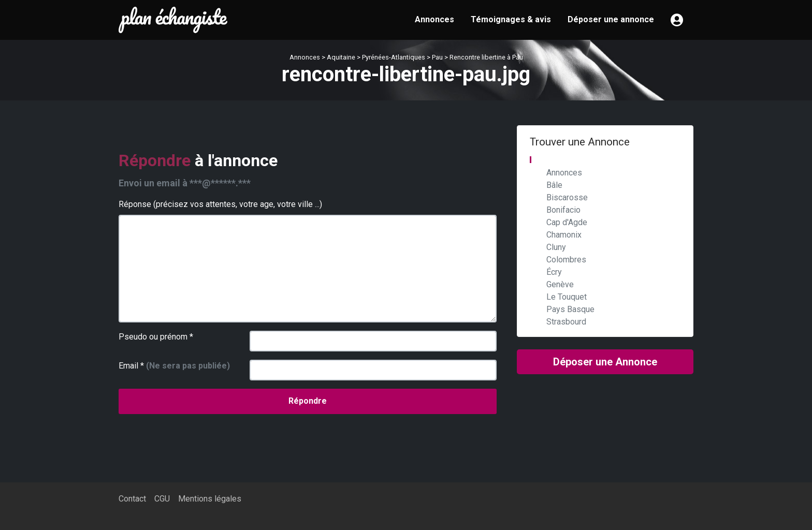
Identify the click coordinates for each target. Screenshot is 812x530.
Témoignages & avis (511, 19)
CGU (162, 499)
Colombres (566, 260)
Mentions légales (210, 499)
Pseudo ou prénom (156, 337)
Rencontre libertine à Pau (486, 57)
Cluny (556, 247)
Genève (560, 284)
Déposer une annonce (611, 19)
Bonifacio (563, 210)
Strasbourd (566, 322)
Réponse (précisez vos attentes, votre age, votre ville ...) (220, 204)
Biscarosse (567, 197)
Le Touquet (567, 297)
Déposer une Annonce (605, 362)
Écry (554, 272)
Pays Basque (570, 309)
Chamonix (564, 235)
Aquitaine (341, 57)
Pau (437, 57)
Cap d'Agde (567, 222)
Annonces (434, 19)
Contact (132, 499)
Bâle (554, 185)
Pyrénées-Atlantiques (394, 57)
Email (174, 366)
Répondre (308, 401)
